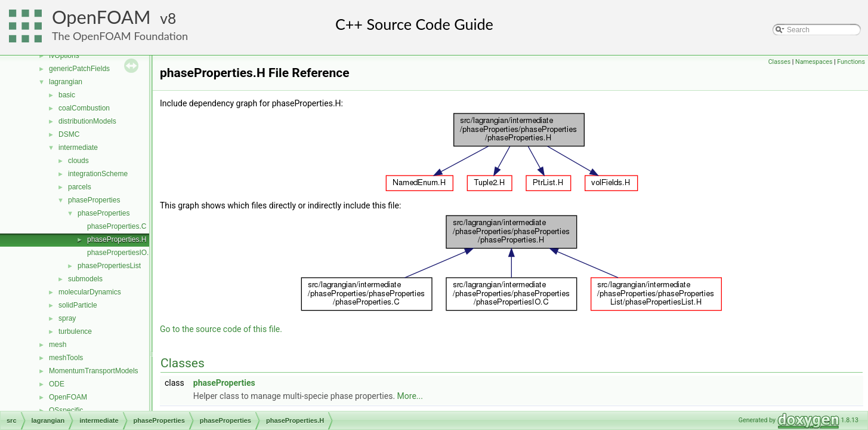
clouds (78, 161)
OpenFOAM (101, 17)
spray (67, 318)
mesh (58, 345)
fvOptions (64, 56)
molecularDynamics (90, 292)
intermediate (78, 148)
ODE (57, 384)
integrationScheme (98, 174)
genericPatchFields (79, 69)
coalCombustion (84, 108)
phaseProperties (94, 200)
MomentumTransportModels (94, 371)
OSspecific (66, 410)
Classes (779, 62)
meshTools (66, 358)
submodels (85, 279)
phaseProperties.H (117, 239)
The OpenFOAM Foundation (120, 36)
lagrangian (66, 82)
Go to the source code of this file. (221, 329)
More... (410, 396)
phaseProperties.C (117, 226)
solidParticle (78, 305)
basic (67, 95)
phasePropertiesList (109, 266)
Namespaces (814, 62)
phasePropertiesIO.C (121, 253)
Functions (851, 62)
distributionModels (87, 121)
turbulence (75, 331)
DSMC (69, 134)
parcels (80, 187)
